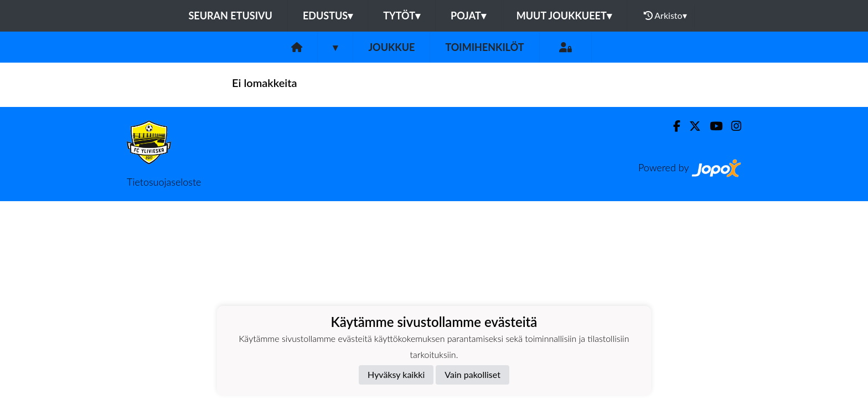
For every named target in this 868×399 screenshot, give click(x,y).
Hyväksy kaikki (396, 374)
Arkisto (665, 16)
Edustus (328, 16)
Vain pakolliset (472, 374)
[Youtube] (712, 126)
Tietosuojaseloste (164, 182)
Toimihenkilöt (484, 47)
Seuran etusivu (230, 16)
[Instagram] (732, 126)
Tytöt (402, 16)
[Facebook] (672, 126)
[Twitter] (691, 126)
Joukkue (391, 47)
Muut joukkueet (564, 16)
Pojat (468, 16)
